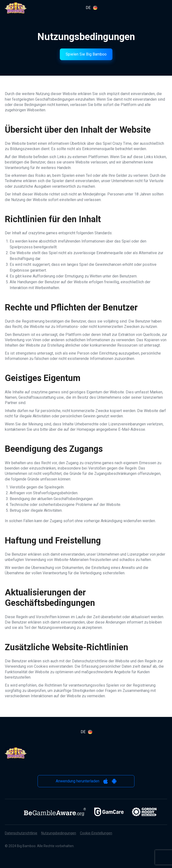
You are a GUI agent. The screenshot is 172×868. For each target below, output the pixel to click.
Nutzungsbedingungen (59, 833)
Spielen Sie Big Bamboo (86, 54)
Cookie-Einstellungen (96, 833)
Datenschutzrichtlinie (21, 833)
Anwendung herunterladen (86, 781)
